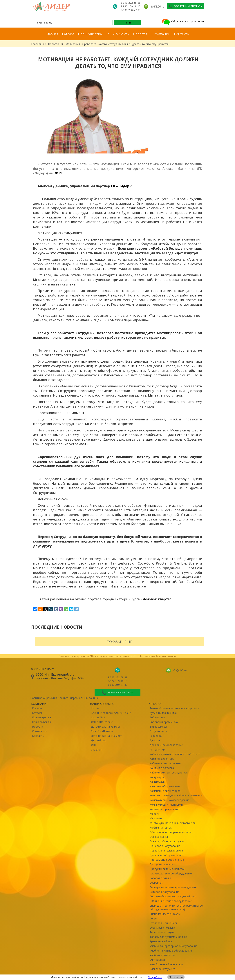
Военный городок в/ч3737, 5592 (111, 713)
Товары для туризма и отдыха (169, 937)
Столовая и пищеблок (164, 923)
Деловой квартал (157, 599)
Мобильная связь (161, 828)
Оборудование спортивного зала (171, 832)
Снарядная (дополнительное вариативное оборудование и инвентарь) (176, 907)
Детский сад (98, 740)
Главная (52, 34)
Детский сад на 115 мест (106, 736)
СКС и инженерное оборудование (171, 901)
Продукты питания (161, 864)
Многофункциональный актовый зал (173, 823)
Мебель (155, 814)
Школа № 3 (98, 717)
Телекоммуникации (162, 932)
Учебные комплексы (162, 955)
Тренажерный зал (161, 941)
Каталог (68, 34)
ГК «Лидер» (121, 186)
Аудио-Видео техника (163, 713)
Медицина (156, 818)
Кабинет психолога (162, 768)
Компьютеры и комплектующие (169, 800)
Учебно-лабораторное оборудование (173, 946)
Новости (140, 34)
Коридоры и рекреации (164, 809)
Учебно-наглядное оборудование (171, 951)
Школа (95, 708)
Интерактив (157, 750)
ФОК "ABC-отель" (102, 722)
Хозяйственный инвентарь (166, 964)
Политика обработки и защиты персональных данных (64, 698)
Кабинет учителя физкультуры (169, 772)
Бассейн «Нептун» (102, 731)
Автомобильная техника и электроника (174, 708)
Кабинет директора (162, 759)
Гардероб (156, 736)
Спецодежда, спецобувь (165, 914)
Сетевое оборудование (164, 892)
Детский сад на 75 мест (106, 727)
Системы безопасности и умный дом (173, 896)
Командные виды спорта (165, 791)
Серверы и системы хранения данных (173, 887)
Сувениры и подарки (162, 928)
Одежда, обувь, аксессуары (167, 841)
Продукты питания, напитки (167, 869)
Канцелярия (157, 777)
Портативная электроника (166, 850)
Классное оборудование (165, 786)
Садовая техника (160, 878)
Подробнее (155, 977)
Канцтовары (157, 782)
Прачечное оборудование (166, 855)
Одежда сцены (159, 837)
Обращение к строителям (183, 21)
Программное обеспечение (167, 860)
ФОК (94, 745)
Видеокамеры (158, 727)
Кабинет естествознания (165, 763)
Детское (155, 740)
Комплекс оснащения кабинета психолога (176, 795)
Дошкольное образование (166, 745)
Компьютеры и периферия (166, 805)
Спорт (153, 918)
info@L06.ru (157, 6)
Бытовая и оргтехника (164, 722)
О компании (161, 34)
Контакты (182, 34)
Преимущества (90, 34)
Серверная (156, 883)
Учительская (158, 960)
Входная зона (158, 731)
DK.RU (58, 173)
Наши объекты (117, 34)
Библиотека (157, 717)
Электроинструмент (162, 969)
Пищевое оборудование (165, 846)
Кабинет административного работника (175, 754)
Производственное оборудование (171, 873)
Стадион (96, 750)
